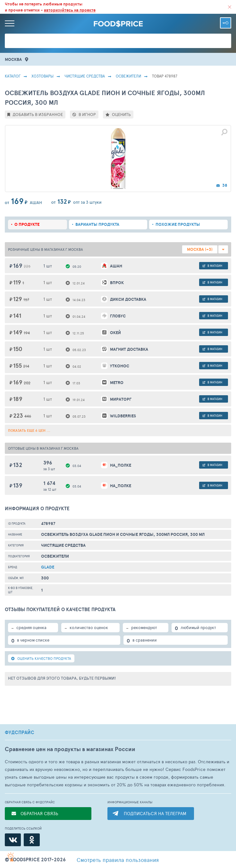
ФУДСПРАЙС (20, 733)
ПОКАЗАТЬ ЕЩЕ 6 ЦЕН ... (29, 430)
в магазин (212, 266)
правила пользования (118, 860)
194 (27, 333)
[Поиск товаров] (118, 41)
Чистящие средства (85, 76)
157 (26, 299)
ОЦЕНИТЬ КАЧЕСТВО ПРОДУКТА (41, 658)
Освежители (128, 76)
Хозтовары (42, 76)
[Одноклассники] (32, 840)
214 (26, 366)
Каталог (13, 76)
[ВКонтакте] (13, 840)
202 (27, 383)
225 (27, 266)
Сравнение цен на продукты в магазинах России (70, 749)
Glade (48, 567)
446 (28, 416)
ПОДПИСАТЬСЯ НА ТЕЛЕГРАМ (155, 813)
